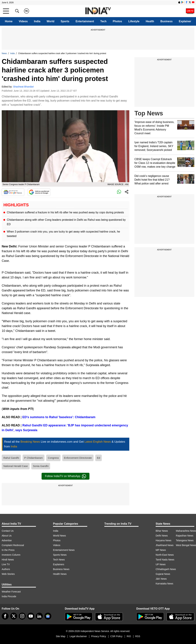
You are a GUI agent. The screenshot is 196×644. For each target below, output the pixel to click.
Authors (6, 569)
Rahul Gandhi (11, 458)
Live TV (6, 564)
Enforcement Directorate (78, 458)
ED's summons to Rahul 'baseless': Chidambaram (59, 417)
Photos (117, 21)
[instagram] (22, 616)
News (4, 53)
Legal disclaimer (78, 636)
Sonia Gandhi (41, 466)
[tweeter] (14, 616)
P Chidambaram (34, 458)
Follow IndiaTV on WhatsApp (66, 476)
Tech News (59, 560)
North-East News (165, 555)
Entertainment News (64, 550)
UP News (161, 564)
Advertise (7, 540)
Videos (23, 21)
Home (9, 21)
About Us (7, 536)
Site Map (60, 636)
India (37, 21)
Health (150, 21)
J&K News (161, 579)
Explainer (185, 21)
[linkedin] (39, 616)
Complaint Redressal (13, 545)
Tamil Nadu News (165, 560)
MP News (161, 550)
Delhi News (162, 536)
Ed (99, 458)
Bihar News (162, 531)
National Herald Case (16, 466)
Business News (61, 569)
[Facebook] (5, 616)
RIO (129, 636)
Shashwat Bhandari (23, 87)
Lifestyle (134, 21)
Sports (65, 21)
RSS (138, 636)
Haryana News (164, 540)
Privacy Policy (99, 636)
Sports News (60, 555)
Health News (60, 574)
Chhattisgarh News (166, 569)
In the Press (8, 550)
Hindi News (8, 560)
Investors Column (11, 555)
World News (59, 536)
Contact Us (8, 531)
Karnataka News (164, 584)
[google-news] (48, 616)
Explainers (59, 564)
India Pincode (9, 596)
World (51, 21)
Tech (103, 21)
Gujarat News (163, 574)
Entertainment (85, 21)
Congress (53, 458)
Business (166, 21)
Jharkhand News (165, 545)
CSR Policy (116, 636)
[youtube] (31, 616)
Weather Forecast (11, 592)
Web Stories (8, 574)
